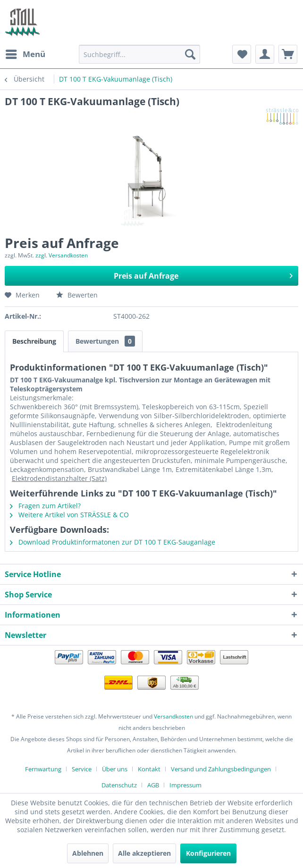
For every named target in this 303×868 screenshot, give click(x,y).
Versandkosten (173, 716)
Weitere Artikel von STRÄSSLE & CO (69, 515)
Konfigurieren (208, 853)
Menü (25, 53)
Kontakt (149, 769)
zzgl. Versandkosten (62, 255)
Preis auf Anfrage (203, 275)
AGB (153, 785)
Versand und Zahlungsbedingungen (221, 769)
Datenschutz (119, 785)
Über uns (115, 769)
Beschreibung (34, 341)
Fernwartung (43, 769)
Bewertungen (105, 341)
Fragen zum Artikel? (45, 506)
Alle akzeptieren (144, 853)
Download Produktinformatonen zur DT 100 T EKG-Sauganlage (113, 542)
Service (82, 769)
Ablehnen (88, 853)
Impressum (185, 785)
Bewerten (77, 295)
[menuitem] (25, 54)
